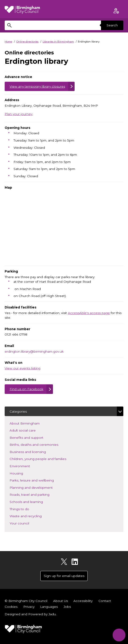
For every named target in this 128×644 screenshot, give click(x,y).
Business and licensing (35, 451)
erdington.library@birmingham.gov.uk (34, 351)
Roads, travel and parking (36, 494)
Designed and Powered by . (31, 614)
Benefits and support (33, 437)
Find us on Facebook (26, 389)
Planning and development (38, 487)
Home (8, 42)
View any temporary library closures (37, 86)
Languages (49, 607)
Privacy (29, 607)
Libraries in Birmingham (58, 42)
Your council (26, 523)
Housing (23, 473)
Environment (27, 466)
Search (112, 25)
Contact (105, 601)
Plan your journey (19, 114)
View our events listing (22, 368)
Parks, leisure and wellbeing (39, 480)
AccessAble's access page (89, 313)
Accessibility (83, 601)
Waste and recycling (33, 516)
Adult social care (29, 430)
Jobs (67, 607)
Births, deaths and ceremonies (41, 444)
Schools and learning (33, 501)
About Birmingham (31, 423)
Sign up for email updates (64, 576)
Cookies (11, 607)
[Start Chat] (119, 635)
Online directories (27, 42)
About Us (61, 601)
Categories (18, 411)
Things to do (26, 509)
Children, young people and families (45, 458)
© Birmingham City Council (26, 601)
